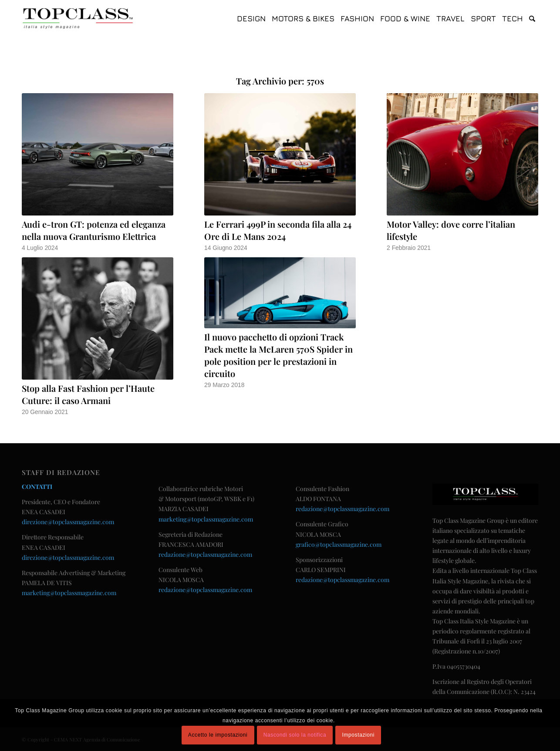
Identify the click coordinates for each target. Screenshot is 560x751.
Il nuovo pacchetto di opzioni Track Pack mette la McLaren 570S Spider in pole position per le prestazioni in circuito (278, 355)
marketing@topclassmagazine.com (69, 593)
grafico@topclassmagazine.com (339, 544)
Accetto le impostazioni (218, 735)
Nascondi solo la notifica (295, 735)
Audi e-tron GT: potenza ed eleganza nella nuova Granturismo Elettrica (94, 230)
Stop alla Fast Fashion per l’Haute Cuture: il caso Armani (88, 394)
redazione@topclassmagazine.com (205, 554)
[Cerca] (532, 19)
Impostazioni (359, 735)
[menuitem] (251, 19)
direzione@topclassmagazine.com (68, 522)
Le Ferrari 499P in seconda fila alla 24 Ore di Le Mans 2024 (278, 230)
